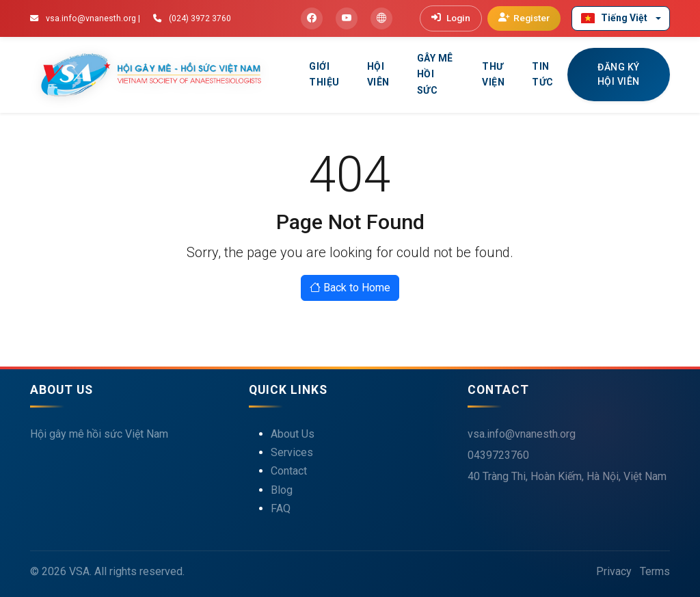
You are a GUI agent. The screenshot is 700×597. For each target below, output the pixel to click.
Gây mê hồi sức (435, 75)
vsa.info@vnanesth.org (522, 434)
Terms (655, 571)
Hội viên (378, 75)
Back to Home (350, 288)
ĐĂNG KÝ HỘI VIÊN (619, 74)
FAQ (281, 508)
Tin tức (543, 75)
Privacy (614, 571)
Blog (282, 490)
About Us (293, 434)
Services (292, 452)
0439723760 (498, 455)
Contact (289, 471)
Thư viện (493, 75)
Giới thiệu (324, 75)
